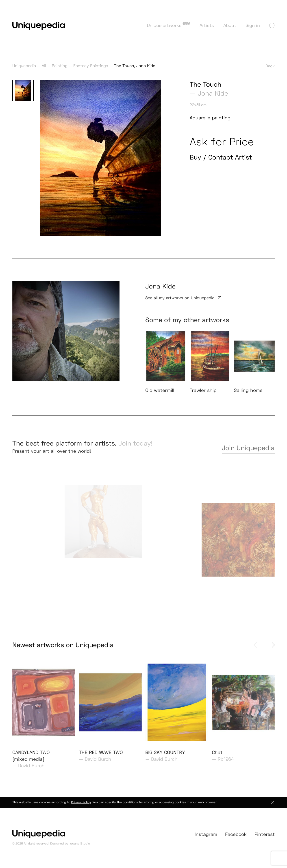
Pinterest (265, 839)
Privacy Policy (81, 805)
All (44, 66)
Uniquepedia (24, 66)
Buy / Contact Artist (221, 157)
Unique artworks (169, 25)
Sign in (253, 25)
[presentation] (258, 648)
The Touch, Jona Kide (135, 66)
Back (270, 66)
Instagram (206, 839)
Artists (207, 25)
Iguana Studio (80, 846)
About (230, 25)
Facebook (236, 839)
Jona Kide (213, 93)
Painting (60, 66)
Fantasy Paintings (91, 66)
